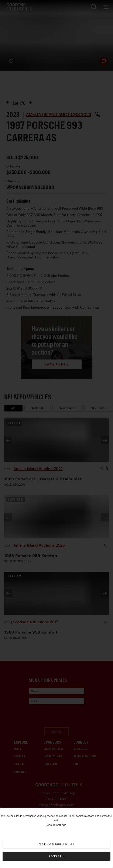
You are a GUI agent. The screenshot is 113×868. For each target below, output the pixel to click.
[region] (56, 838)
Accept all (56, 856)
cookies (15, 816)
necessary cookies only (57, 844)
